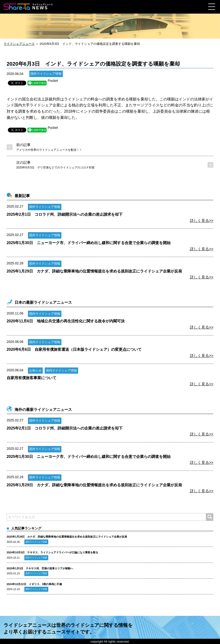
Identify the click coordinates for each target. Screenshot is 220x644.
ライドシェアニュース (19, 44)
